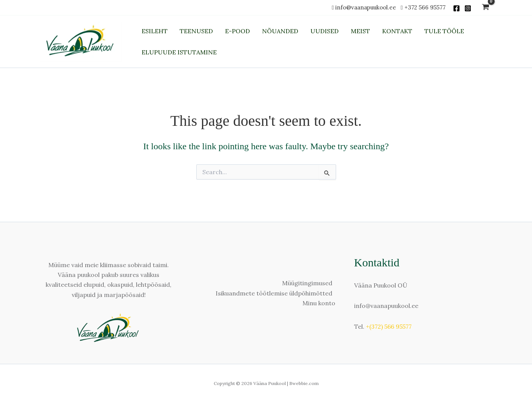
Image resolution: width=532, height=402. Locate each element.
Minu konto (319, 303)
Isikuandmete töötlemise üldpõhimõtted (274, 293)
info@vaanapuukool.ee (367, 7)
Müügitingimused (307, 283)
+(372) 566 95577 (389, 326)
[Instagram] (468, 8)
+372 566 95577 (425, 7)
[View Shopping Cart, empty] (486, 8)
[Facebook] (456, 8)
